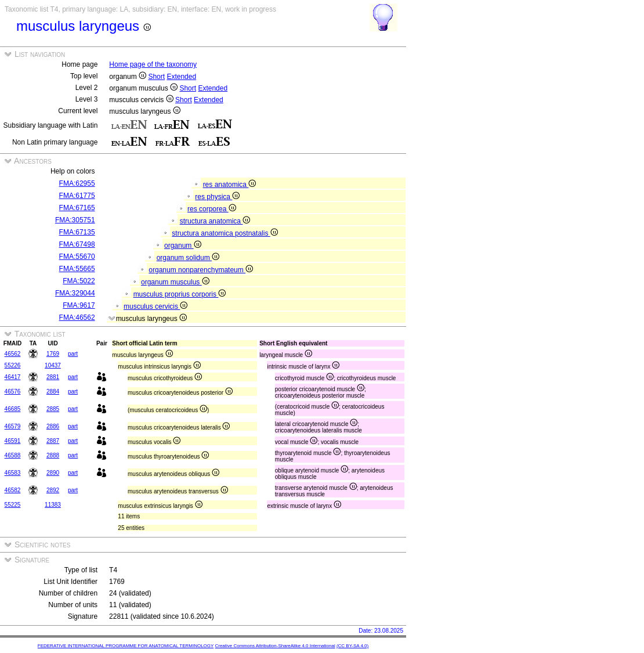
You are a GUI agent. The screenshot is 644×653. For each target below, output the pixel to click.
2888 (53, 455)
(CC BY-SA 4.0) (352, 646)
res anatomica (230, 185)
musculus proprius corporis (180, 294)
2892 (53, 490)
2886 (53, 426)
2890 (53, 473)
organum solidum (188, 258)
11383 (53, 505)
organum (183, 246)
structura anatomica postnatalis (225, 233)
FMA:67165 (77, 208)
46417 (13, 377)
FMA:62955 (77, 183)
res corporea (212, 209)
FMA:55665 (77, 269)
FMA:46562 (77, 318)
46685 (13, 409)
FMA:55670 (77, 257)
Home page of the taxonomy (153, 64)
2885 (53, 409)
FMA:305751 (75, 220)
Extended (181, 77)
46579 (13, 426)
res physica (217, 197)
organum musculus (175, 282)
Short (156, 77)
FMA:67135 (77, 232)
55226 (13, 365)
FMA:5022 (79, 281)
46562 (13, 354)
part (73, 354)
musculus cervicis (155, 306)
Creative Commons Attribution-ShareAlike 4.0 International (275, 646)
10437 (53, 365)
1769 (53, 354)
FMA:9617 (79, 305)
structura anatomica (215, 221)
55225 (13, 505)
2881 (53, 377)
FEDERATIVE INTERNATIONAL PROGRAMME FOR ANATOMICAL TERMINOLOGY (126, 646)
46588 (13, 455)
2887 (53, 441)
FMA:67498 (77, 244)
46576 (13, 392)
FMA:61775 (77, 196)
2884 (53, 392)
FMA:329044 (75, 293)
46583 (13, 473)
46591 (13, 441)
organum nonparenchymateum (201, 270)
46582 (13, 490)
